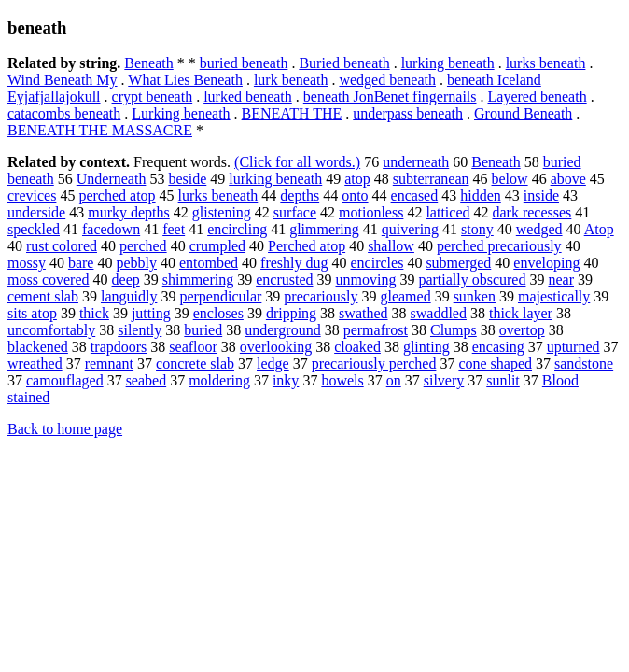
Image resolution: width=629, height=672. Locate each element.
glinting (426, 347)
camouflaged (65, 380)
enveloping (546, 263)
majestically (554, 296)
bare (81, 263)
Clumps (454, 330)
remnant (109, 364)
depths (300, 196)
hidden (481, 196)
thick (94, 313)
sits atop (32, 313)
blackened (38, 347)
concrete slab (195, 364)
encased (415, 196)
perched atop (117, 196)
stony (477, 229)
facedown (111, 229)
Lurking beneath (181, 113)
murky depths (129, 212)
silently (140, 330)
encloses (218, 313)
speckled (34, 229)
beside (187, 179)
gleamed (405, 296)
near (561, 280)
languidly (129, 296)
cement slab (43, 296)
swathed (363, 313)
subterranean (431, 179)
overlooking (276, 347)
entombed (209, 263)
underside (36, 212)
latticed (447, 212)
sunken (475, 296)
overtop (522, 330)
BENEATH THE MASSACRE (100, 130)
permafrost (376, 330)
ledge (273, 364)
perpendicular (220, 296)
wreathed (35, 364)
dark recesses (531, 212)
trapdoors (119, 347)
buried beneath (244, 63)
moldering (219, 380)
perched (143, 246)
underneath (416, 162)
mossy (27, 263)
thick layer (521, 313)
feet (174, 229)
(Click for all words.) (297, 162)
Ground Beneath (523, 113)
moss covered (49, 280)
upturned (573, 347)
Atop (599, 229)
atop (357, 179)
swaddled (439, 313)
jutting (151, 313)
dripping (291, 313)
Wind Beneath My (63, 80)
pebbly (136, 263)
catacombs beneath (64, 113)
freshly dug (294, 263)
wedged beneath (387, 80)
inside (541, 196)
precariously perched (374, 364)
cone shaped (495, 364)
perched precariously (499, 246)
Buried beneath (344, 63)
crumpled (217, 246)
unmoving (365, 280)
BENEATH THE (292, 113)
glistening (222, 212)
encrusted (284, 280)
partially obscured (472, 280)
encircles (377, 263)
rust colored (62, 246)
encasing (498, 347)
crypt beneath (153, 97)
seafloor (193, 347)
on (394, 380)
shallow (391, 246)
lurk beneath (291, 80)
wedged (539, 229)
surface (295, 212)
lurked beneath (248, 97)
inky (286, 380)
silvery (444, 380)
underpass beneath (408, 113)
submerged (458, 263)
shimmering (198, 280)
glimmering (324, 229)
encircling (237, 229)
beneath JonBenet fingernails (390, 97)
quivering (410, 229)
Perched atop (307, 246)
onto (355, 196)
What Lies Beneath (185, 80)
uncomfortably (51, 330)
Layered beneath (538, 97)
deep (126, 280)
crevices (32, 196)
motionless (371, 212)
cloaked (357, 347)
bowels (342, 380)
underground (282, 330)
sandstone (584, 364)
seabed (147, 380)
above (568, 179)
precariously (321, 296)
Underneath (112, 179)
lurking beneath (448, 63)
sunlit (503, 380)
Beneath (148, 63)
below (510, 179)
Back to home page (65, 429)
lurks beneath (546, 63)
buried (203, 330)
